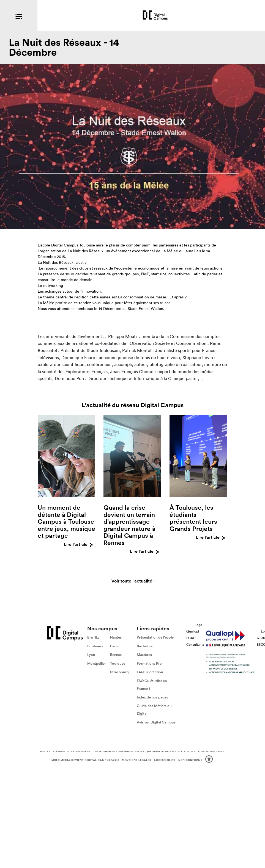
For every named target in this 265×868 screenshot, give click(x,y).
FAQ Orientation (150, 672)
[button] (210, 760)
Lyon (91, 655)
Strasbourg (119, 672)
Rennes (116, 655)
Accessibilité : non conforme (178, 760)
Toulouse (118, 663)
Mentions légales (136, 760)
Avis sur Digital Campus (156, 722)
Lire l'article (80, 544)
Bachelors (145, 646)
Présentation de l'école (155, 637)
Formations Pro (149, 663)
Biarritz (93, 637)
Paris (114, 646)
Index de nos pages (152, 697)
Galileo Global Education (194, 751)
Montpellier (97, 663)
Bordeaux (95, 646)
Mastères (144, 655)
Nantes (116, 637)
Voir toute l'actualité (132, 581)
